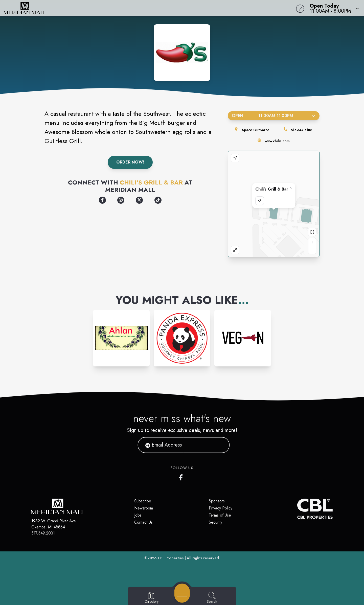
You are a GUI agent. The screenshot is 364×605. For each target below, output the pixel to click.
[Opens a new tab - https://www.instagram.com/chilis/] (121, 200)
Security (215, 522)
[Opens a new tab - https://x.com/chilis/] (139, 200)
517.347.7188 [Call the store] (302, 130)
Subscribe (143, 501)
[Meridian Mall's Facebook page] (182, 476)
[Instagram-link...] (121, 338)
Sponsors (217, 501)
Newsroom (144, 508)
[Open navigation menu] (182, 593)
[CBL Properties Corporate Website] (297, 509)
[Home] (138, 8)
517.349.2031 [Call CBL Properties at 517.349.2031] (43, 533)
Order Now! (130, 162)
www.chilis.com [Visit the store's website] (277, 141)
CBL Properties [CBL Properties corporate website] (171, 558)
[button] (333, 8)
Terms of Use (220, 515)
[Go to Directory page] (152, 598)
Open (274, 116)
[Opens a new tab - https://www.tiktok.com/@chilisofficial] (158, 200)
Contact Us (143, 522)
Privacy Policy (221, 508)
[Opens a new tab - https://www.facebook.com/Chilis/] (102, 200)
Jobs (138, 515)
